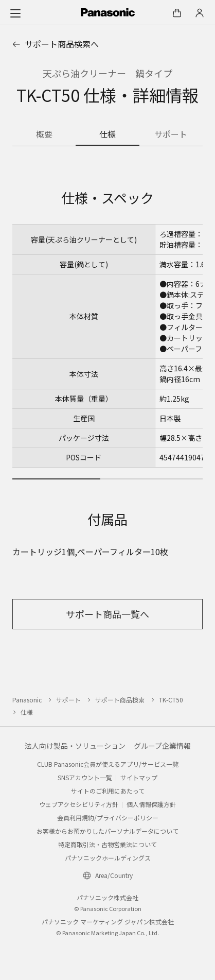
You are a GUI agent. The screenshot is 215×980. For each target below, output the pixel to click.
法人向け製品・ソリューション (75, 746)
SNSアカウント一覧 (85, 777)
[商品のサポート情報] (171, 135)
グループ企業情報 (162, 746)
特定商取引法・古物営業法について (107, 844)
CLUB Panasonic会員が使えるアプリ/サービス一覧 (108, 764)
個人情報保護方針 (151, 804)
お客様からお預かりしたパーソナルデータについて (107, 831)
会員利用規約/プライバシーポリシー (108, 818)
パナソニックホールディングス (108, 858)
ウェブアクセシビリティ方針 (79, 804)
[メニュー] (15, 13)
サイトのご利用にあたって (108, 791)
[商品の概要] (44, 135)
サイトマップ (139, 777)
